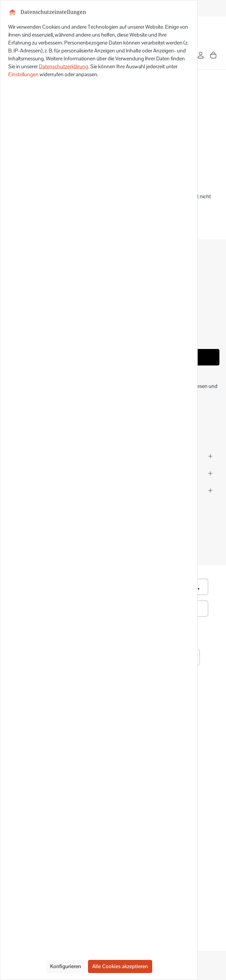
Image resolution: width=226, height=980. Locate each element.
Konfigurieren (66, 966)
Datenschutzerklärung (64, 66)
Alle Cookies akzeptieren (120, 966)
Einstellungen (23, 74)
